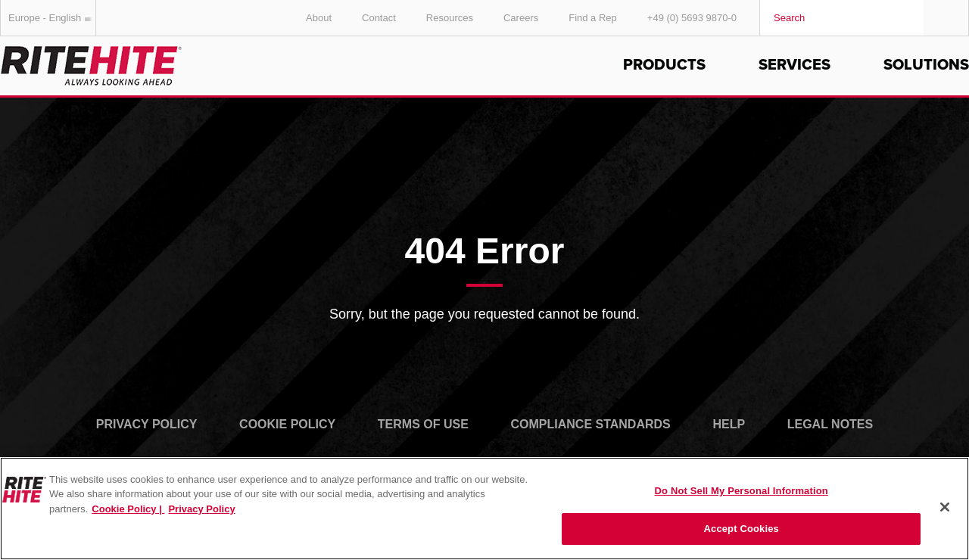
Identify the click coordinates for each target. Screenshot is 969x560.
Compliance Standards (591, 424)
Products (664, 65)
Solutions (926, 65)
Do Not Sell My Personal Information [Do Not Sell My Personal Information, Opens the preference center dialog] (742, 491)
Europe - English (52, 18)
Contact (379, 18)
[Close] (945, 507)
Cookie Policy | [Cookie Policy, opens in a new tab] (128, 509)
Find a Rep (593, 18)
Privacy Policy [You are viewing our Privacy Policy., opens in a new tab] (201, 509)
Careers (521, 18)
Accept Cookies (742, 529)
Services (795, 65)
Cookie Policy (287, 424)
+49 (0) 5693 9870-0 (692, 18)
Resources (450, 18)
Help (729, 424)
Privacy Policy (147, 424)
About (319, 18)
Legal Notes (830, 424)
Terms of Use (423, 424)
